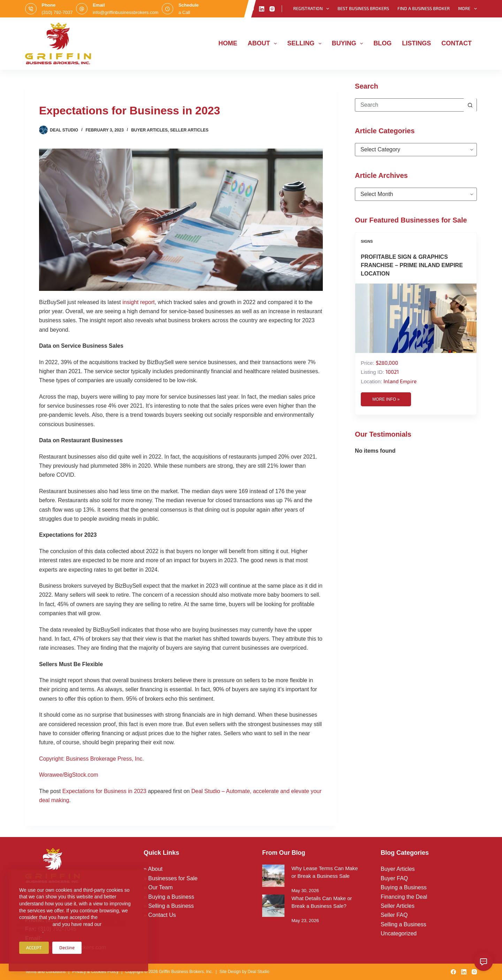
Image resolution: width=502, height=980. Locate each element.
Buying (349, 44)
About (264, 44)
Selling (306, 44)
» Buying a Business (169, 897)
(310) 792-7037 (57, 12)
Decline (67, 948)
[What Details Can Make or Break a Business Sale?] (273, 906)
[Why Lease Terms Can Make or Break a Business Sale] (273, 876)
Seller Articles (189, 130)
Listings (416, 43)
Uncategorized (399, 933)
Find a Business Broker (424, 9)
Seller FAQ (394, 915)
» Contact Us (160, 915)
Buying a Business (404, 887)
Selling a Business (404, 924)
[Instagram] (272, 9)
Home (228, 43)
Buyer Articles (149, 130)
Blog (382, 43)
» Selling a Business (169, 906)
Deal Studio (258, 972)
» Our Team (158, 887)
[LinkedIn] (262, 9)
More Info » (386, 399)
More (467, 9)
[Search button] (470, 105)
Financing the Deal (404, 897)
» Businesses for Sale (171, 878)
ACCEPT (34, 948)
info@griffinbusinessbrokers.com (126, 12)
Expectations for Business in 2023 (104, 791)
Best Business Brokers (363, 9)
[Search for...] (409, 105)
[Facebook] (251, 9)
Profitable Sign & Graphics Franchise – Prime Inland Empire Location (412, 265)
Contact (457, 43)
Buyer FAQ (394, 878)
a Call (184, 12)
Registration (313, 9)
